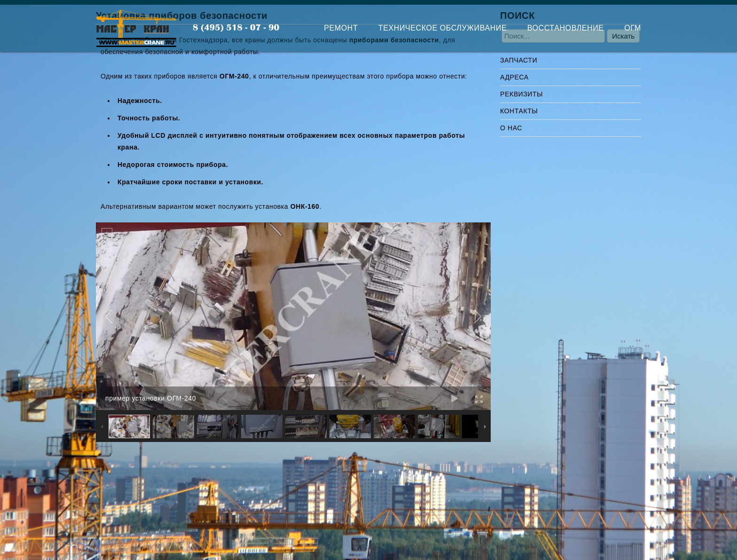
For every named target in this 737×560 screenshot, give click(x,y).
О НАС (511, 128)
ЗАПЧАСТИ (519, 60)
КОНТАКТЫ (519, 111)
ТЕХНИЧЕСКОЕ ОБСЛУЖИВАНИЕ (443, 28)
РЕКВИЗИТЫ (521, 94)
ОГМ (633, 28)
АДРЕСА (514, 77)
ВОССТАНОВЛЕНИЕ (566, 28)
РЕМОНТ (341, 28)
